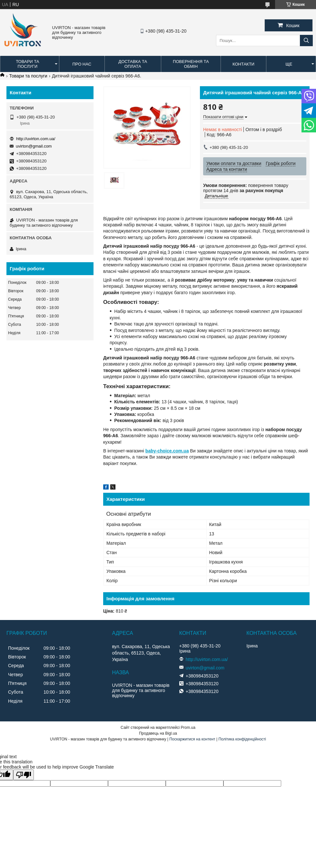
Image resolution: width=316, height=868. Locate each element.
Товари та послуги (27, 64)
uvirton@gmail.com (34, 146)
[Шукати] (306, 41)
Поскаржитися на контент (192, 739)
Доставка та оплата (133, 64)
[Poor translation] (24, 775)
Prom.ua (188, 728)
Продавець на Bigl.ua (158, 733)
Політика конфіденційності (242, 739)
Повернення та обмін (191, 64)
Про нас (82, 64)
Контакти (243, 64)
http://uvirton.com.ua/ (36, 139)
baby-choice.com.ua (167, 451)
